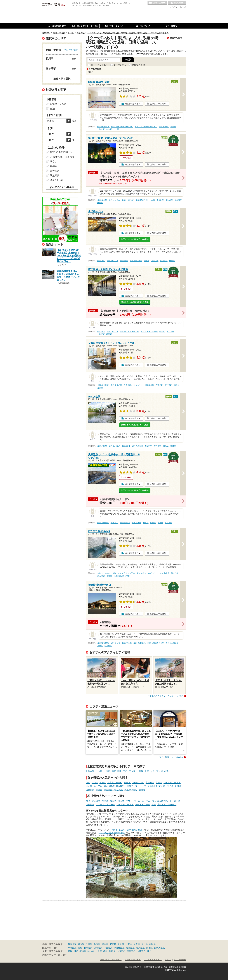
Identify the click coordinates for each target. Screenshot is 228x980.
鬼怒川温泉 (159, 948)
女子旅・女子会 (166, 786)
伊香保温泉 (119, 948)
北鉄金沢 (90, 771)
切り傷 (178, 786)
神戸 (149, 951)
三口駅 (116, 129)
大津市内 (141, 951)
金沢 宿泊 (101, 261)
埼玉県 (81, 944)
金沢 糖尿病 (149, 385)
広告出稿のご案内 (133, 960)
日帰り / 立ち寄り (59, 104)
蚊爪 (153, 771)
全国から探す (71, 50)
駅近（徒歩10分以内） (115, 786)
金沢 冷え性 (102, 200)
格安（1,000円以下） (134, 783)
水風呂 (159, 783)
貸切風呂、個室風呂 (113, 790)
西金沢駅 (159, 385)
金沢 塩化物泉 (103, 385)
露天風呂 (150, 783)
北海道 (129, 944)
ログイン (173, 7)
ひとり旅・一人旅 (172, 783)
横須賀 (83, 951)
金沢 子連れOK (103, 127)
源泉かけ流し (131, 790)
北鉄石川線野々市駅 (122, 576)
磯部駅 (173, 127)
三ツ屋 (132, 771)
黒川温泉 (140, 948)
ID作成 (183, 7)
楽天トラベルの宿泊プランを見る (135, 239)
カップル (98, 786)
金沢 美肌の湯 (116, 385)
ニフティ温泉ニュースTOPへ (170, 757)
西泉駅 (177, 385)
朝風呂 (99, 790)
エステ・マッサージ (136, 786)
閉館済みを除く (140, 65)
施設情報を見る (132, 104)
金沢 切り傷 (125, 523)
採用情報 (182, 967)
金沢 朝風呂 (164, 127)
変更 (74, 59)
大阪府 (121, 944)
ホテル (103, 783)
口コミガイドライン (153, 960)
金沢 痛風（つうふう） (133, 385)
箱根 (80, 948)
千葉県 (89, 944)
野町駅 (146, 523)
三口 (125, 771)
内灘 (166, 771)
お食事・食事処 (115, 783)
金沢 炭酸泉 (102, 446)
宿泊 (88, 783)
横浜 (70, 951)
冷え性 (89, 786)
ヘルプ (168, 960)
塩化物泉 (90, 790)
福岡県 (152, 944)
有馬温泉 (88, 948)
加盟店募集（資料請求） (111, 960)
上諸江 (107, 771)
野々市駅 (169, 385)
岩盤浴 (142, 790)
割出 (120, 771)
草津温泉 (72, 948)
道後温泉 (130, 948)
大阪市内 (121, 951)
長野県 (137, 944)
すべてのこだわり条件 (62, 187)
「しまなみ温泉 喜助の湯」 (112, 833)
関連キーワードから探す (55, 955)
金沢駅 (147, 261)
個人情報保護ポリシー (134, 967)
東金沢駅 (160, 200)
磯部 (114, 771)
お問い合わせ (180, 960)
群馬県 (105, 944)
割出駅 (109, 129)
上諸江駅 (101, 129)
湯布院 (149, 948)
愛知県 (144, 944)
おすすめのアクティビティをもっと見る (165, 696)
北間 (147, 771)
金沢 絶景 (124, 261)
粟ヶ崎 (160, 771)
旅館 (154, 805)
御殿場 (112, 951)
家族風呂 (55, 175)
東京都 (113, 944)
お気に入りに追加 (158, 104)
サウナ (95, 783)
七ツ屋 (99, 771)
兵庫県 (97, 944)
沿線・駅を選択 (62, 79)
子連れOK (152, 786)
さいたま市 (96, 951)
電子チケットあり (99, 65)
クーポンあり (120, 65)
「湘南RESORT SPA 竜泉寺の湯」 (128, 830)
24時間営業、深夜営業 (62, 157)
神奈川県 (72, 944)
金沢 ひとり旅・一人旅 (145, 200)
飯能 (105, 951)
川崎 (76, 951)
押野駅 (173, 446)
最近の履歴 (177, 3)
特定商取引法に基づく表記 (156, 967)
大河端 (140, 771)
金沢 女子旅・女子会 (149, 332)
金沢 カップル (114, 200)
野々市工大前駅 (172, 643)
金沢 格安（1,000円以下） (122, 127)
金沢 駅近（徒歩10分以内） (146, 127)
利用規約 (173, 967)
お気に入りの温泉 (157, 3)
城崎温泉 (98, 948)
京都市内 (131, 951)
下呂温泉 (108, 948)
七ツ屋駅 (169, 200)
